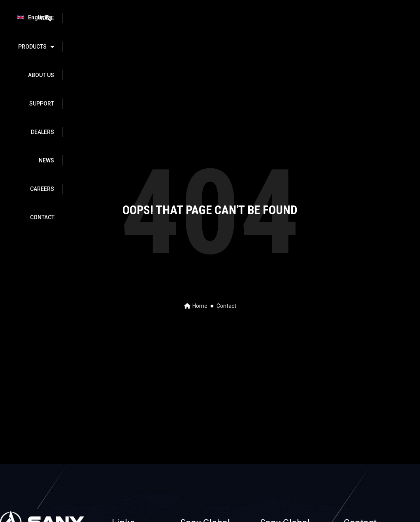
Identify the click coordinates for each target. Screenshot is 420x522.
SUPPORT (218, 18)
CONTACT (330, 47)
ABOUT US (177, 18)
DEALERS (259, 18)
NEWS (294, 18)
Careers (330, 18)
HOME (87, 18)
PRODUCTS (129, 18)
